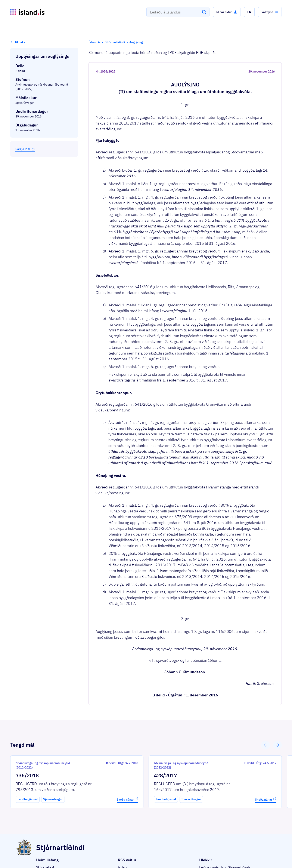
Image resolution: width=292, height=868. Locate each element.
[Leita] (204, 12)
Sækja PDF (25, 149)
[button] (227, 12)
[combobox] (178, 12)
